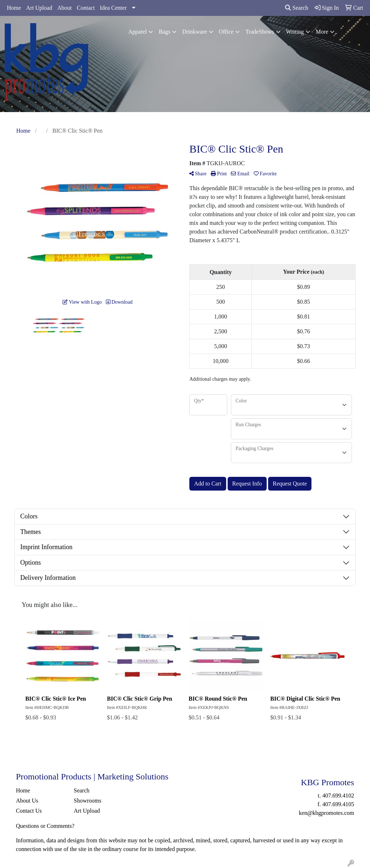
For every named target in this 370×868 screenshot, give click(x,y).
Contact (86, 8)
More (322, 32)
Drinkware (194, 32)
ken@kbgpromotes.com (326, 813)
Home (14, 8)
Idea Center (113, 8)
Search (297, 8)
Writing (295, 32)
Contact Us (29, 811)
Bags (164, 32)
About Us (27, 801)
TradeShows (260, 32)
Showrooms (87, 801)
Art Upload (39, 8)
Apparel (138, 32)
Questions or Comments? (45, 826)
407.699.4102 (338, 796)
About (65, 8)
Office (226, 32)
